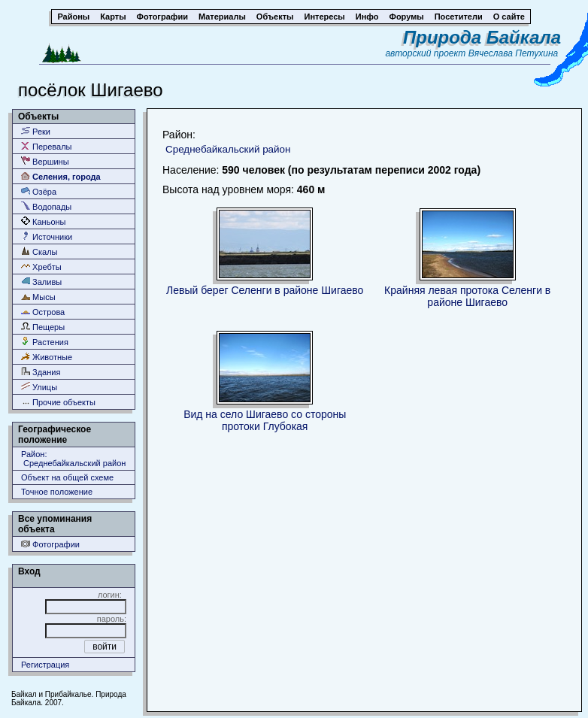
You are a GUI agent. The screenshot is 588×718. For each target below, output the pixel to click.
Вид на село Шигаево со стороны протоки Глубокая (265, 420)
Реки (36, 131)
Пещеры (43, 327)
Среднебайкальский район (228, 149)
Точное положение (57, 492)
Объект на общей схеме (67, 477)
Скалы (39, 251)
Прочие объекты (58, 402)
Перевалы (46, 146)
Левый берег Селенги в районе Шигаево (265, 290)
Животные (47, 357)
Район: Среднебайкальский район (73, 459)
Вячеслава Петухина (514, 53)
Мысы (38, 297)
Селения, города (61, 176)
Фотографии (50, 544)
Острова (43, 312)
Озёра (39, 191)
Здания (41, 372)
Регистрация (45, 665)
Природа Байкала (482, 37)
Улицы (39, 387)
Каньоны (44, 221)
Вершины (45, 161)
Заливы (41, 282)
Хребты (41, 267)
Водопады (46, 206)
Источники (47, 236)
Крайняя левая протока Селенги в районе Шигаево (467, 296)
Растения (45, 342)
